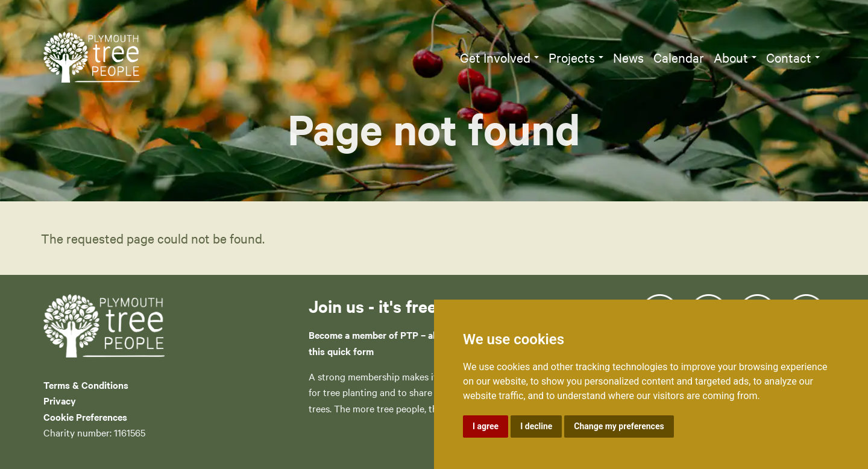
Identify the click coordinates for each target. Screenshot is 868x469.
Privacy (60, 400)
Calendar (679, 57)
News (628, 57)
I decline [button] (536, 426)
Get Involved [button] (495, 57)
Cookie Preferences (85, 417)
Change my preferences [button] (619, 426)
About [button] (731, 57)
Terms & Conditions (86, 385)
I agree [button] (486, 426)
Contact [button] (789, 57)
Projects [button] (572, 57)
